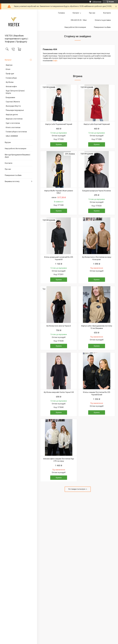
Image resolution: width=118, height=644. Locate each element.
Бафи (55, 61)
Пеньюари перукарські (15, 110)
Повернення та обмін (13, 175)
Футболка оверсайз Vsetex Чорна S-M (59, 392)
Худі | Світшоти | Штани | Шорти (15, 92)
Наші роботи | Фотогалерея (16, 149)
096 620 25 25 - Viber (79, 20)
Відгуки (8, 142)
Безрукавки (10, 97)
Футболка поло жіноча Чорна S (59, 326)
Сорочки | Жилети (13, 102)
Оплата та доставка (103, 20)
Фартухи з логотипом (14, 119)
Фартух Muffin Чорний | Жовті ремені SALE (59, 192)
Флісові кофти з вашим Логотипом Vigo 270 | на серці (59, 460)
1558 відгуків (97, 2)
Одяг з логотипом (13, 123)
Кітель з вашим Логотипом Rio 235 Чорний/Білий (97, 393)
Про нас (8, 169)
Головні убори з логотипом (16, 132)
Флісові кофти (11, 86)
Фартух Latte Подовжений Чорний (59, 124)
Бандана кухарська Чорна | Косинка (97, 191)
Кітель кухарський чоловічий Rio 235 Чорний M (59, 258)
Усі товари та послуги (77, 489)
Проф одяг (10, 74)
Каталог (8, 60)
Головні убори (11, 78)
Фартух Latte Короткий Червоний (97, 124)
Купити (59, 144)
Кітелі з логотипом (13, 127)
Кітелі (8, 69)
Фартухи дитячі (12, 115)
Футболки (10, 82)
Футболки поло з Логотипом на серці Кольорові (97, 258)
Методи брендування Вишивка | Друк (17, 156)
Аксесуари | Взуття (13, 106)
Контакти (9, 163)
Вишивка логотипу (12, 181)
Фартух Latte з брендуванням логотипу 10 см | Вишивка (97, 327)
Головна (61, 13)
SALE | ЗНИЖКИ (12, 136)
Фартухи (9, 65)
